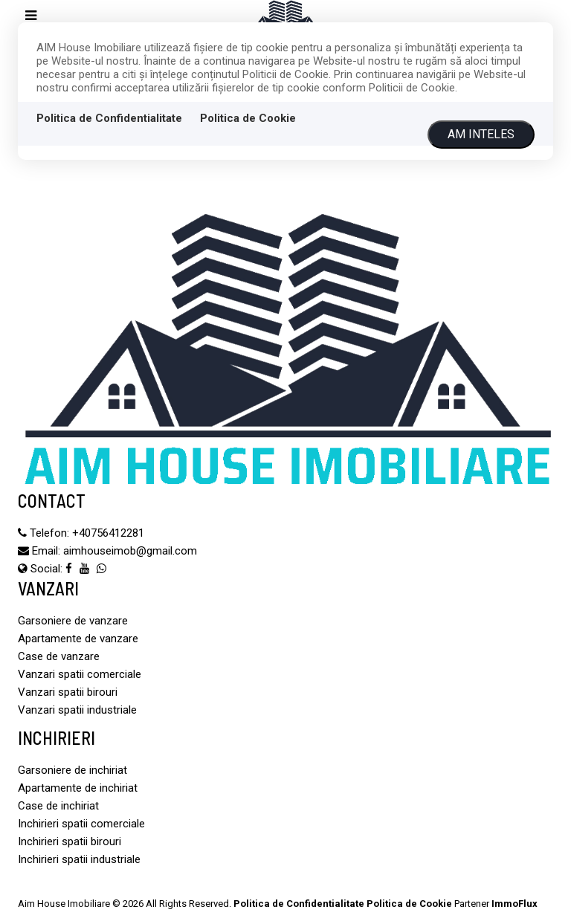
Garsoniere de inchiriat (72, 770)
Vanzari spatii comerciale (80, 674)
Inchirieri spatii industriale (79, 859)
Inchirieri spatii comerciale (81, 824)
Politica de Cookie (248, 118)
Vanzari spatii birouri (68, 692)
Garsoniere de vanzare (73, 621)
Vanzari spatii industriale (77, 710)
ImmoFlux (514, 904)
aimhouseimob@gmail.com (130, 551)
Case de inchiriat (58, 806)
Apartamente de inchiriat (78, 788)
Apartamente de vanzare (78, 639)
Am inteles (481, 134)
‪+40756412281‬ (108, 533)
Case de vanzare (59, 656)
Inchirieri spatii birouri (70, 841)
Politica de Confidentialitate (109, 118)
